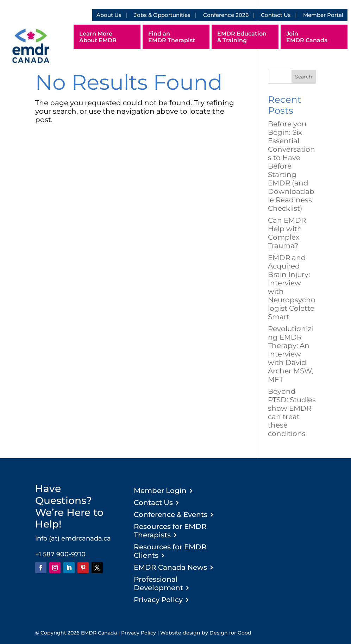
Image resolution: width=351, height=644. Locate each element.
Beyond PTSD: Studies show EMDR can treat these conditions (292, 412)
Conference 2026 (226, 15)
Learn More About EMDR (98, 37)
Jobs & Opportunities (162, 15)
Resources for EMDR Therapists (170, 531)
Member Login (160, 491)
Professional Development (158, 583)
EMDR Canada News (170, 567)
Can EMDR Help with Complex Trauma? (287, 233)
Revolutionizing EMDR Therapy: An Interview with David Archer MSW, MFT (290, 354)
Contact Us (276, 15)
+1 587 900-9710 (60, 554)
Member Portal (323, 15)
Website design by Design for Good (206, 633)
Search (303, 77)
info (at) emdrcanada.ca (73, 538)
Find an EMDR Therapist (172, 37)
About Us (109, 15)
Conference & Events (171, 514)
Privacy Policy (158, 600)
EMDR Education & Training (242, 37)
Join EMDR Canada (307, 37)
